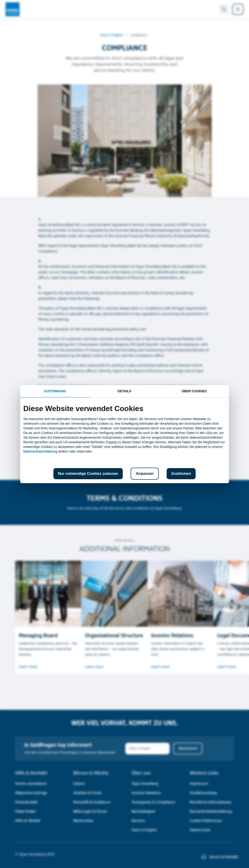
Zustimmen (181, 474)
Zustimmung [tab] (55, 391)
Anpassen (145, 474)
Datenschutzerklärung (40, 451)
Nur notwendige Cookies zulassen (88, 474)
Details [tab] (124, 391)
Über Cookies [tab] (194, 391)
